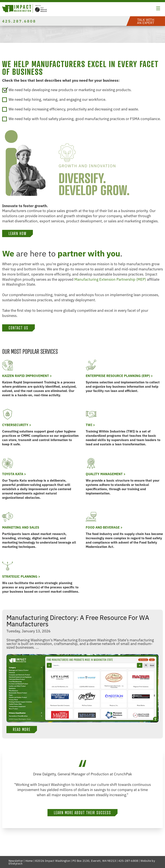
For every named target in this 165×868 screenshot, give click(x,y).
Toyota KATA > (14, 474)
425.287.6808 (19, 21)
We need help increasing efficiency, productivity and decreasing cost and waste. (71, 109)
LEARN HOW (18, 234)
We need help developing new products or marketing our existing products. (67, 90)
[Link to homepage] (25, 9)
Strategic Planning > (21, 576)
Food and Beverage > (104, 527)
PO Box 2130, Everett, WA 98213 (94, 861)
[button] (158, 9)
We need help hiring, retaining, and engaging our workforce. (54, 99)
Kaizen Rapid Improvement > (27, 376)
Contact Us (18, 328)
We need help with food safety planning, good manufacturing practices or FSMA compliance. (82, 119)
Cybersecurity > (17, 425)
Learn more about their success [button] (82, 813)
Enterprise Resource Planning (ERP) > (119, 376)
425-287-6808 (128, 861)
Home (29, 861)
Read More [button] (22, 729)
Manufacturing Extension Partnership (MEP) (110, 279)
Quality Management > (106, 474)
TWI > (90, 425)
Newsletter (16, 861)
